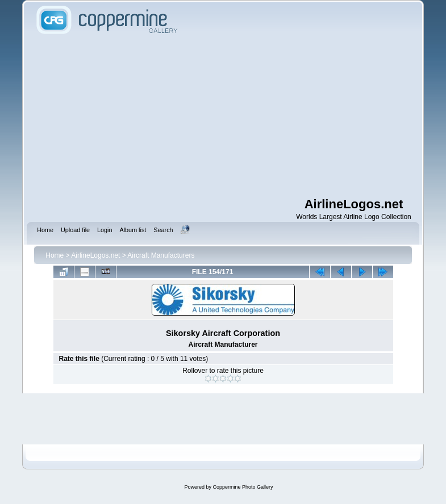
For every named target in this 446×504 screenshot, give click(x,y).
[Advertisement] (239, 116)
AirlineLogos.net (95, 255)
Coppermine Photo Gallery (243, 487)
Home (55, 255)
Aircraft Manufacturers (161, 255)
